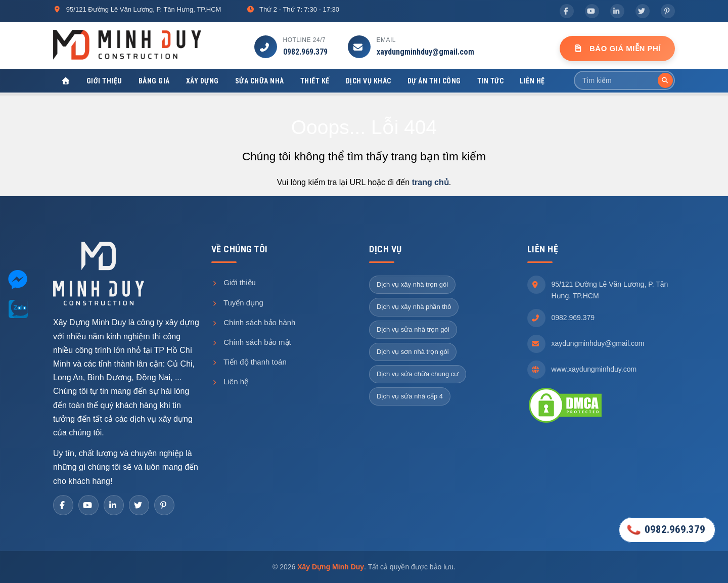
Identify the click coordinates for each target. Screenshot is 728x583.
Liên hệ (532, 81)
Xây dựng (202, 81)
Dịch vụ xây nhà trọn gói (412, 284)
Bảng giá (154, 81)
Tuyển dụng (237, 303)
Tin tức (491, 81)
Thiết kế (315, 81)
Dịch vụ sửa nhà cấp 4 (410, 396)
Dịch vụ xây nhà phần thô (414, 307)
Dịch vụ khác (369, 81)
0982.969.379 (305, 52)
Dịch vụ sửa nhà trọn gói (413, 329)
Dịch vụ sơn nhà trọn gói (413, 352)
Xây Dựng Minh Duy (331, 567)
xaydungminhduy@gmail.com (425, 52)
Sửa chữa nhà (260, 81)
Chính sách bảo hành (254, 322)
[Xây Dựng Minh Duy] (66, 81)
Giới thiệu (104, 81)
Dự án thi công (434, 81)
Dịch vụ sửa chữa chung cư (418, 374)
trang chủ (430, 182)
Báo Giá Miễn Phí (617, 48)
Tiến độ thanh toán (249, 362)
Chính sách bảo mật (251, 342)
